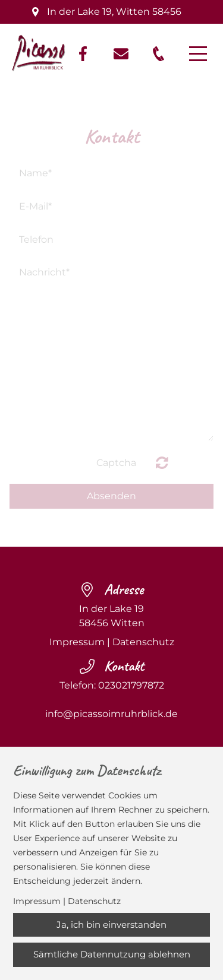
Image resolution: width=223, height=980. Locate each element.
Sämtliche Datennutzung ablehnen (112, 954)
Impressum (77, 642)
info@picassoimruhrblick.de (111, 714)
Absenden (111, 496)
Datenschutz (143, 642)
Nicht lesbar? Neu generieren (162, 462)
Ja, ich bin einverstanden (111, 925)
